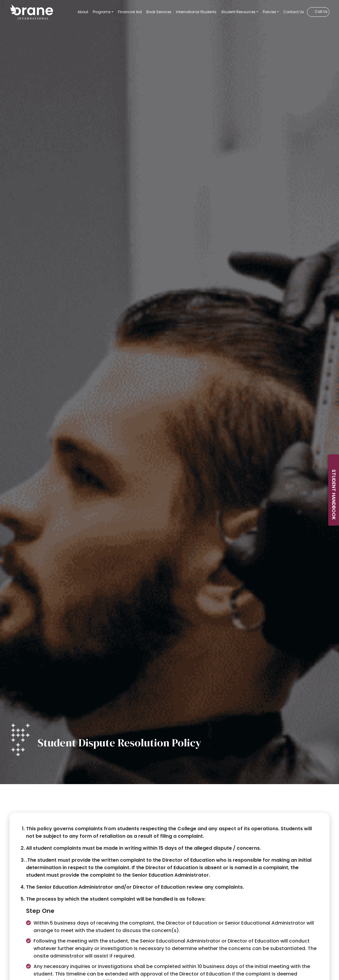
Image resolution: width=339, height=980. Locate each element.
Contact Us (294, 12)
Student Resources (238, 12)
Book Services (159, 12)
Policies (269, 12)
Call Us (321, 12)
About (83, 12)
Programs (102, 12)
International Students (196, 12)
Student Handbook (334, 494)
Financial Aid (130, 12)
